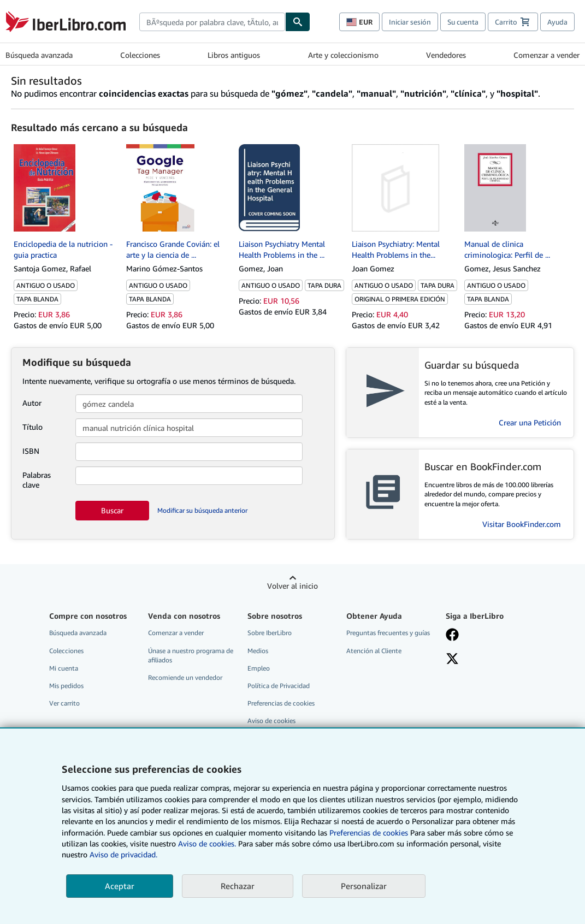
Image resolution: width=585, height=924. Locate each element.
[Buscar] (298, 22)
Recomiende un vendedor (185, 677)
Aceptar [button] (120, 886)
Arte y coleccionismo (343, 55)
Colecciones (140, 55)
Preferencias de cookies (369, 833)
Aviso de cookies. (207, 843)
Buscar (112, 510)
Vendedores (446, 55)
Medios (258, 651)
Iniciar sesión (410, 22)
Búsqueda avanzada (39, 55)
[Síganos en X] (452, 660)
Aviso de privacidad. (123, 854)
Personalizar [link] (364, 886)
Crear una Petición (530, 422)
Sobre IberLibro (270, 633)
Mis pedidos (66, 686)
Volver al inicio (292, 586)
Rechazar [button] (238, 886)
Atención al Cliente (374, 651)
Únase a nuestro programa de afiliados (191, 655)
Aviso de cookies (271, 721)
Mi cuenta (64, 668)
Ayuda (557, 22)
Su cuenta (463, 22)
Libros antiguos (234, 55)
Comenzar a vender (546, 55)
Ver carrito (64, 703)
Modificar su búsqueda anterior (202, 510)
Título (32, 427)
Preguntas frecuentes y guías (388, 633)
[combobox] (212, 22)
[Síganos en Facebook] (452, 636)
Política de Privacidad (279, 686)
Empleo (259, 668)
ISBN (31, 451)
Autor (32, 403)
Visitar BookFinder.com (522, 524)
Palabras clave (37, 480)
